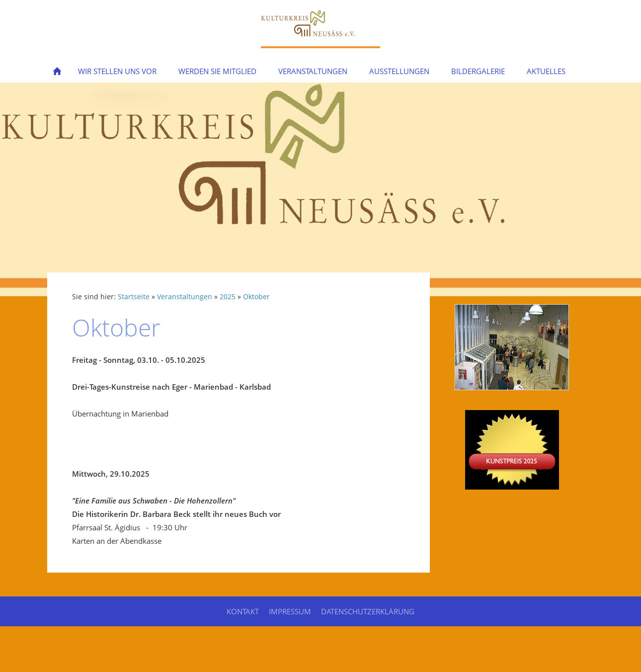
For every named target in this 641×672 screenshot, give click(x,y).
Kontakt (243, 611)
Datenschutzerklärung (368, 611)
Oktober (256, 297)
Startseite (134, 297)
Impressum (290, 611)
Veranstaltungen (185, 297)
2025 (228, 297)
